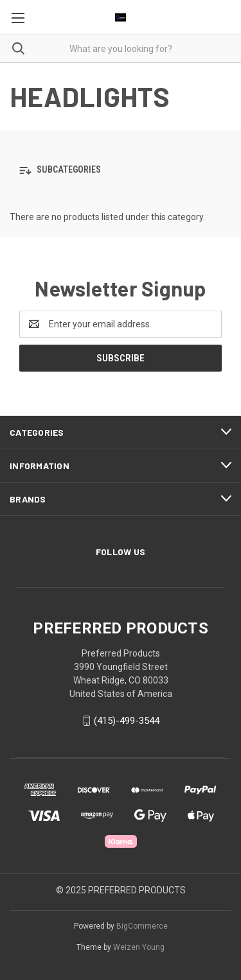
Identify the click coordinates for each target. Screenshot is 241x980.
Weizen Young (139, 947)
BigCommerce (142, 926)
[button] (121, 170)
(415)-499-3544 (127, 721)
